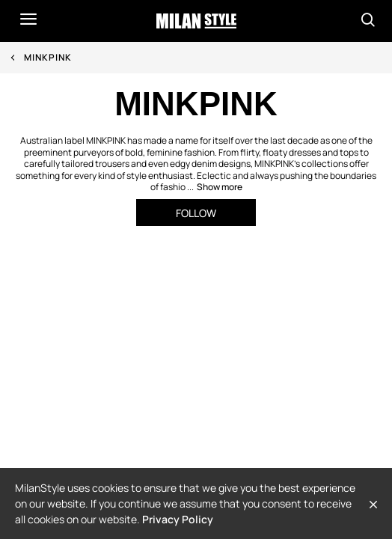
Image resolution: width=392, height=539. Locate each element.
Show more (220, 187)
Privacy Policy (178, 519)
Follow (196, 213)
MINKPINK (48, 57)
